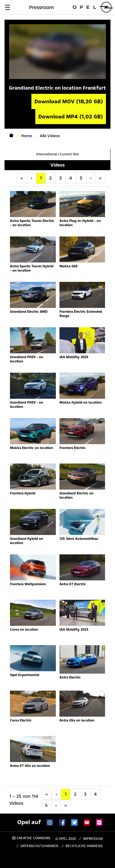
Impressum (93, 839)
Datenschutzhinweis (40, 846)
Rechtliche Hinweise (84, 846)
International (47, 154)
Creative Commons (31, 838)
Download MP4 (71, 117)
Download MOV (69, 101)
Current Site (69, 154)
